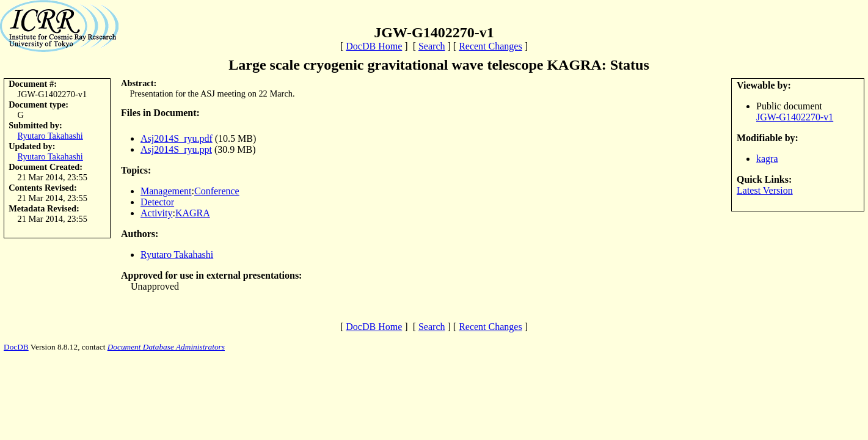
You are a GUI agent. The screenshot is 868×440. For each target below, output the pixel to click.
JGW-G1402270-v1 (795, 117)
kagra (767, 159)
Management (166, 191)
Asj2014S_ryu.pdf (177, 138)
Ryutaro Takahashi (50, 136)
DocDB (16, 347)
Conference (217, 191)
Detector (157, 202)
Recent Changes (491, 46)
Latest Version (765, 190)
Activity (156, 213)
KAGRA (193, 213)
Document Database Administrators (166, 347)
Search (432, 46)
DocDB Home (374, 46)
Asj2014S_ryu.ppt (176, 149)
